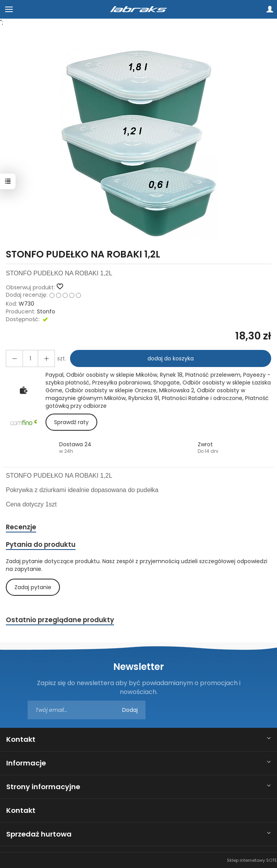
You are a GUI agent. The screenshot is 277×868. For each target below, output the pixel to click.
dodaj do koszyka (171, 358)
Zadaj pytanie (33, 587)
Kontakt (21, 739)
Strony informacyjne (43, 787)
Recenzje (21, 527)
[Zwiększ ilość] (14, 358)
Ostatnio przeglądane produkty (60, 620)
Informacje (26, 763)
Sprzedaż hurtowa (39, 834)
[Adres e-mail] (87, 710)
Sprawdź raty (71, 422)
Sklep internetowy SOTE (252, 860)
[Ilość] (30, 358)
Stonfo (46, 311)
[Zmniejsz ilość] (46, 358)
